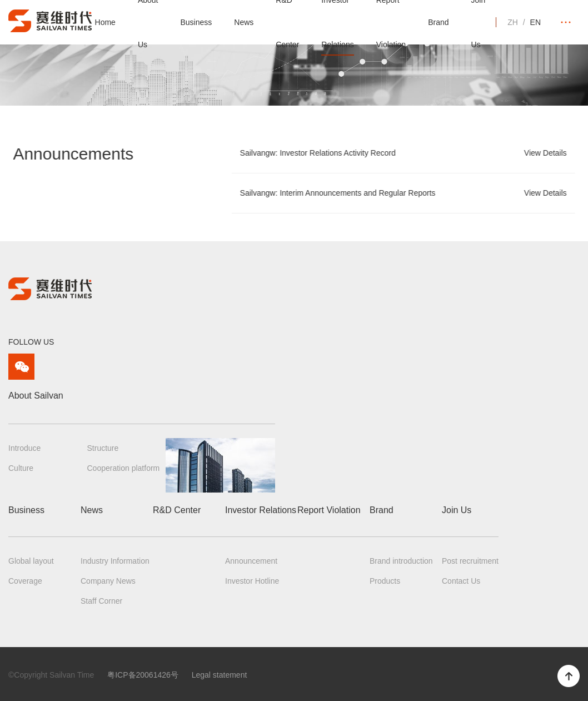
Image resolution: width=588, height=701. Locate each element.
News (244, 22)
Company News (108, 581)
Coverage (25, 581)
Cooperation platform (124, 468)
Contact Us (461, 581)
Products (385, 581)
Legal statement (220, 675)
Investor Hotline (252, 581)
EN (535, 22)
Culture (21, 468)
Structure (103, 448)
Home (105, 22)
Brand (438, 22)
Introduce (24, 448)
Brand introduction (401, 561)
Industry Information (115, 561)
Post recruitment (470, 561)
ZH (513, 22)
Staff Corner (101, 601)
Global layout (31, 561)
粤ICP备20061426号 (143, 675)
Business (196, 22)
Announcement (251, 561)
